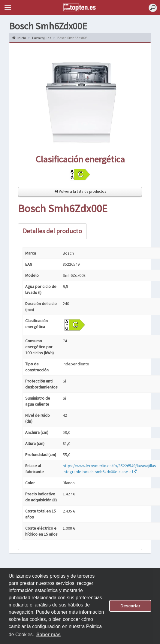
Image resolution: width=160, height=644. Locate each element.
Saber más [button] (48, 635)
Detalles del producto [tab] (52, 231)
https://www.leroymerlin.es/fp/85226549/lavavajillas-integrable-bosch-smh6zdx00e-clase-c (110, 469)
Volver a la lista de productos (80, 191)
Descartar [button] (130, 606)
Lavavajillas (42, 38)
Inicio (19, 38)
